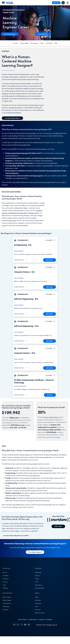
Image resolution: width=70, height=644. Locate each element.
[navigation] (68, 3)
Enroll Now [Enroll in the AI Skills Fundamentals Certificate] (50, 394)
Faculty (37, 606)
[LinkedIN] (14, 624)
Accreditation (6, 578)
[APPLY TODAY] (58, 526)
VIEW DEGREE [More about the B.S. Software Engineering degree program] (19, 305)
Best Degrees (34, 43)
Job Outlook (49, 43)
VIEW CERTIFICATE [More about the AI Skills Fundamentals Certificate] (20, 386)
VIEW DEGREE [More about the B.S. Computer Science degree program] (19, 278)
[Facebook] (18, 624)
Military (37, 597)
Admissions (38, 575)
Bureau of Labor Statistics (51, 417)
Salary (42, 43)
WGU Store (5, 588)
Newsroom (5, 581)
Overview (16, 43)
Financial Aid (38, 603)
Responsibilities (25, 43)
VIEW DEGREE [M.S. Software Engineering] (19, 332)
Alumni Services (39, 584)
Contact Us (42, 619)
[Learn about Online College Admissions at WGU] (17, 535)
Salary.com (14, 417)
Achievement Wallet (39, 588)
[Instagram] (22, 624)
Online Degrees (6, 606)
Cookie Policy (33, 619)
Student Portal (38, 572)
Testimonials (38, 609)
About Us (5, 572)
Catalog (37, 578)
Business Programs (7, 597)
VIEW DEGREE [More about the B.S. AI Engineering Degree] (19, 251)
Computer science (33, 213)
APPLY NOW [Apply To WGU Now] (50, 260)
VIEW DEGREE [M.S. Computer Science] (19, 359)
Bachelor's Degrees (7, 600)
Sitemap (49, 619)
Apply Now (56, 3)
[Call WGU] (63, 3)
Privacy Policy (22, 619)
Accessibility (6, 575)
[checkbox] (55, 240)
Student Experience (7, 603)
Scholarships (6, 609)
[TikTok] (29, 624)
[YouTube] (25, 624)
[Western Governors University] (8, 3)
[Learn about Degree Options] (12, 118)
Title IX (37, 581)
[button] (21, 260)
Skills (56, 43)
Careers (4, 584)
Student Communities (40, 612)
